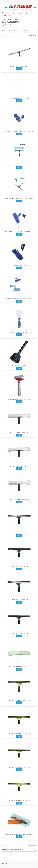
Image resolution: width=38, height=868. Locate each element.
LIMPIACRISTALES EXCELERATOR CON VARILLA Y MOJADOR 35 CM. (19, 166)
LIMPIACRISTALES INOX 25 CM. (19, 533)
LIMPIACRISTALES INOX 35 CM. (19, 566)
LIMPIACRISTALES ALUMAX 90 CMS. (19, 66)
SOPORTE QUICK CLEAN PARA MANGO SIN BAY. (19, 232)
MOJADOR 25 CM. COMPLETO (19, 500)
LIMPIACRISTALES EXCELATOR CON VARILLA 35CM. (19, 198)
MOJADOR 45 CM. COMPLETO (19, 466)
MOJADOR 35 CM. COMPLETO (19, 433)
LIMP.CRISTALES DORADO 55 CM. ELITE (19, 801)
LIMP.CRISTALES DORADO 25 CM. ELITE (19, 700)
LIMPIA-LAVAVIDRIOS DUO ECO (19, 98)
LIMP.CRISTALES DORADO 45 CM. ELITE (19, 767)
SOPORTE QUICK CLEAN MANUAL (19, 265)
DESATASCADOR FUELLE (19, 366)
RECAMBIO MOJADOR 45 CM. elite (19, 667)
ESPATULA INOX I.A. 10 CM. (19, 332)
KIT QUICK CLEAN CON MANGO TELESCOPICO (19, 299)
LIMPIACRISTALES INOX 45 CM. (19, 600)
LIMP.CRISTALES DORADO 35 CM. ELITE (19, 734)
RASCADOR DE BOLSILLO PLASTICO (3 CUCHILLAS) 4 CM (19, 132)
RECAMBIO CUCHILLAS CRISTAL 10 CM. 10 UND (19, 834)
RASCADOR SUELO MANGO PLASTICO (19, 399)
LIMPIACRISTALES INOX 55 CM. (19, 633)
